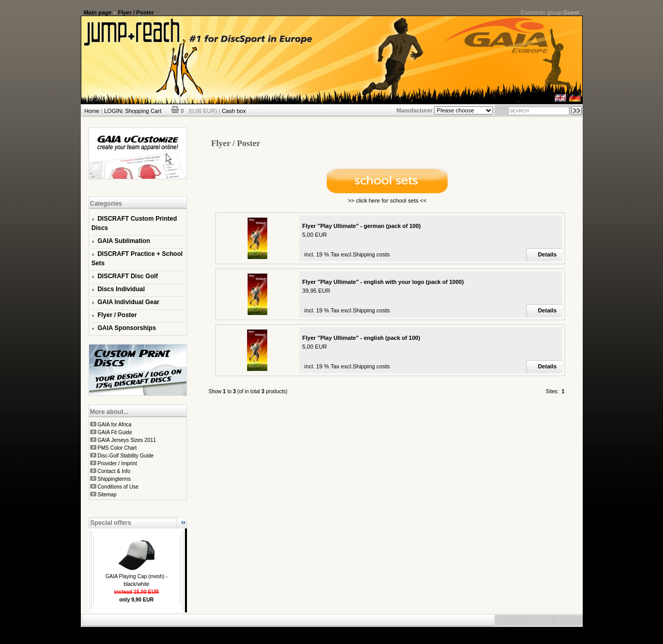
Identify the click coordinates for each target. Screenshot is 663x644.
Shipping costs (371, 254)
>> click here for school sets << (387, 201)
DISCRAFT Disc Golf (128, 276)
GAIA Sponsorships (127, 328)
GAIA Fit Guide (115, 432)
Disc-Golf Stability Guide (125, 456)
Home (92, 111)
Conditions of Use (118, 487)
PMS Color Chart (117, 448)
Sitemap (107, 495)
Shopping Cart (143, 111)
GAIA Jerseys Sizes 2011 (127, 440)
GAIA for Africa (114, 425)
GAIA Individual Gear (128, 302)
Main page (98, 12)
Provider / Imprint (117, 463)
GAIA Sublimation (124, 241)
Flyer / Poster (136, 12)
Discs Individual (121, 289)
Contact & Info (114, 471)
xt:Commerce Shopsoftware (368, 631)
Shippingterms (114, 479)
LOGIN (113, 111)
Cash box (234, 111)
